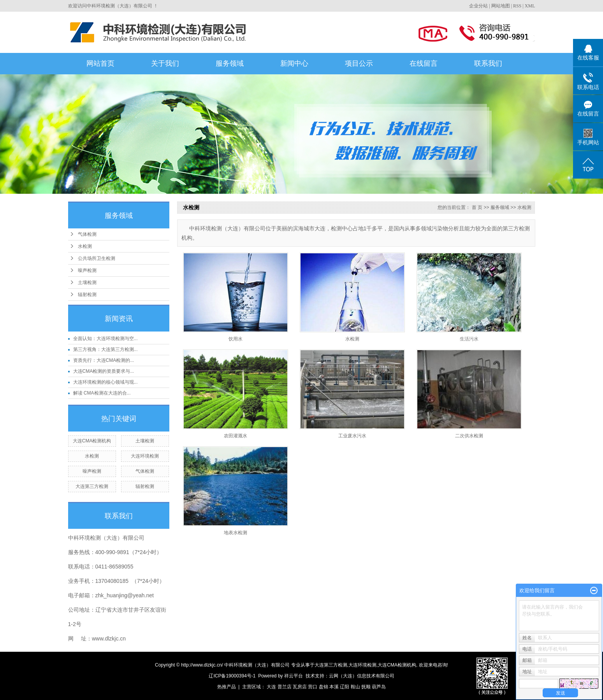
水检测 (85, 246)
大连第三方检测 (92, 486)
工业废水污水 (352, 436)
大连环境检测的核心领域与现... (105, 382)
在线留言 (424, 63)
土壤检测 (87, 282)
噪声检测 (87, 270)
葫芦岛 (379, 687)
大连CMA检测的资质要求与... (104, 371)
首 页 (477, 207)
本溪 (334, 687)
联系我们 (488, 63)
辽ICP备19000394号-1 (232, 676)
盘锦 (323, 687)
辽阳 (345, 687)
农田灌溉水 (236, 436)
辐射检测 (87, 295)
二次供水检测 (469, 436)
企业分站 (478, 6)
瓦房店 (300, 687)
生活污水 (469, 339)
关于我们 (165, 63)
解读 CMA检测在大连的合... (102, 393)
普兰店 (285, 687)
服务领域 (230, 63)
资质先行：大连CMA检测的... (104, 360)
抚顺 (366, 687)
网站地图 (501, 6)
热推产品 (227, 687)
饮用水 (236, 339)
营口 (313, 687)
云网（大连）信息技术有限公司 (362, 676)
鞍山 (355, 687)
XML (530, 6)
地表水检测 (236, 533)
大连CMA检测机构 (92, 441)
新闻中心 (294, 63)
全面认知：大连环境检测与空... (105, 339)
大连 (271, 687)
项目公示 (359, 63)
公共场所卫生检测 (97, 258)
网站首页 (100, 63)
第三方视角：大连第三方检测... (105, 349)
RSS (517, 6)
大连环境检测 (145, 456)
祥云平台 (294, 676)
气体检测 (87, 234)
